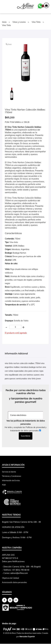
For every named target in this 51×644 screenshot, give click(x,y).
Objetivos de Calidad (10, 578)
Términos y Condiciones (11, 476)
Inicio (4, 22)
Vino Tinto (36, 22)
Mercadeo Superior (27, 637)
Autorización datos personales (14, 582)
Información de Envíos (11, 480)
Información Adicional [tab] (16, 353)
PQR (4, 485)
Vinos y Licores (19, 22)
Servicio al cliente (9, 472)
